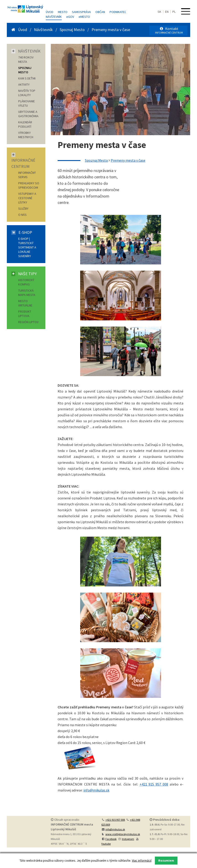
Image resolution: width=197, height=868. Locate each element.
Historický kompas (26, 282)
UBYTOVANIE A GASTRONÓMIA (28, 114)
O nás (22, 215)
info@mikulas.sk (96, 790)
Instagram (128, 839)
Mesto (63, 12)
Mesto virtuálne (25, 303)
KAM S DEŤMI (27, 78)
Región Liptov (28, 322)
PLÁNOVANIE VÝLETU (27, 103)
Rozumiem (166, 860)
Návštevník (54, 17)
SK (159, 12)
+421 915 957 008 (154, 784)
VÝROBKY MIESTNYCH (26, 135)
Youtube (106, 844)
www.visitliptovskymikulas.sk (123, 834)
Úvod (50, 12)
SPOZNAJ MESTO (25, 70)
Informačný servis (27, 175)
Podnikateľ (118, 12)
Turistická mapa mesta (27, 293)
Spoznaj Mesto (72, 30)
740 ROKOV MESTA (26, 59)
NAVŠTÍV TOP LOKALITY (27, 93)
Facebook (111, 839)
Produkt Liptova (25, 314)
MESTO (84, 17)
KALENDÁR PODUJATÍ (25, 124)
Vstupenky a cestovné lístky (27, 198)
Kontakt (169, 30)
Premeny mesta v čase (111, 30)
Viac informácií (142, 860)
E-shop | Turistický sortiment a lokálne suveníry (27, 247)
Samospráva (81, 12)
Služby (23, 208)
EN (167, 12)
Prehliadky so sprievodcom (29, 185)
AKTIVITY (24, 84)
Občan (100, 12)
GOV (70, 17)
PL (174, 12)
